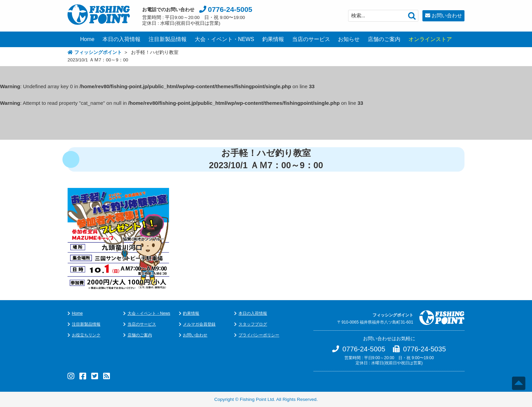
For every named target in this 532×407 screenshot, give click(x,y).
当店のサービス (311, 39)
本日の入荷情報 (121, 39)
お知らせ (349, 39)
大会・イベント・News (149, 313)
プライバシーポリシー (259, 335)
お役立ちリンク (86, 335)
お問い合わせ (447, 15)
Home (87, 39)
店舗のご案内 (384, 39)
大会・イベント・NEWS (225, 39)
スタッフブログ (253, 324)
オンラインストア (430, 39)
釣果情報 (273, 39)
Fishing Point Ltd (257, 399)
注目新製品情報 (168, 39)
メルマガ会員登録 (199, 324)
